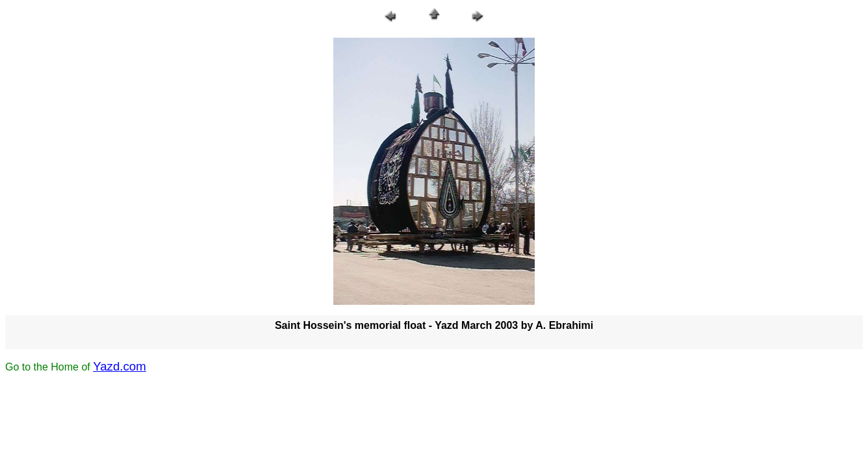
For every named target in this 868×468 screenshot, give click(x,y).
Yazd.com (120, 366)
